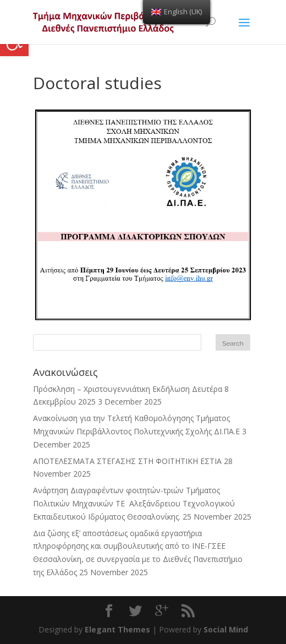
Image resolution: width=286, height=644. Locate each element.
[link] (109, 611)
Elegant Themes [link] (117, 629)
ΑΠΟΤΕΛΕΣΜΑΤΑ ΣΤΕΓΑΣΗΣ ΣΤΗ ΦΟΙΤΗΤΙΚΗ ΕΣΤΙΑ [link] (127, 461)
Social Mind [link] (226, 629)
